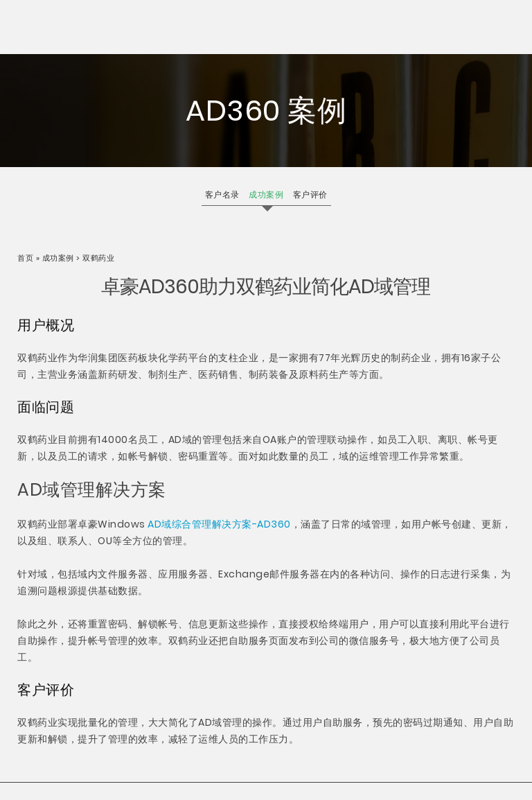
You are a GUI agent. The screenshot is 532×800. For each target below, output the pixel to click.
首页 (27, 258)
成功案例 (58, 258)
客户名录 (222, 194)
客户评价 (310, 194)
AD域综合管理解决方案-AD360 (219, 524)
